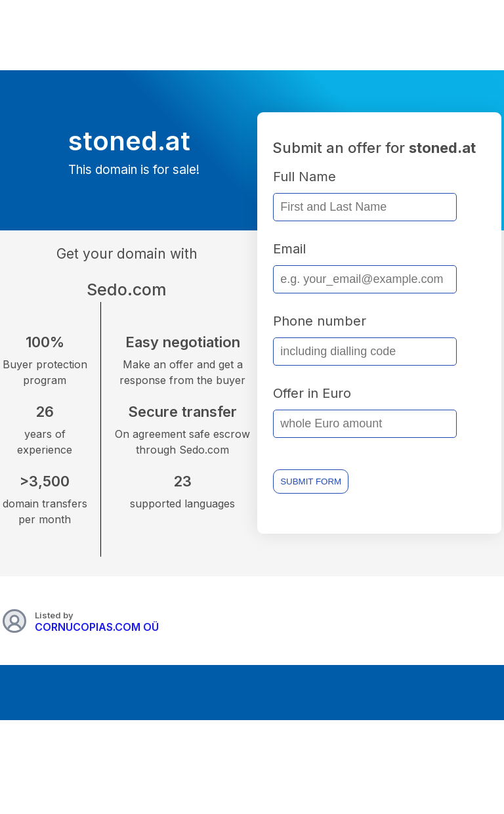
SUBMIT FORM (311, 482)
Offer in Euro (312, 393)
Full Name (304, 177)
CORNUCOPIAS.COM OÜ (97, 627)
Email (289, 249)
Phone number (320, 321)
